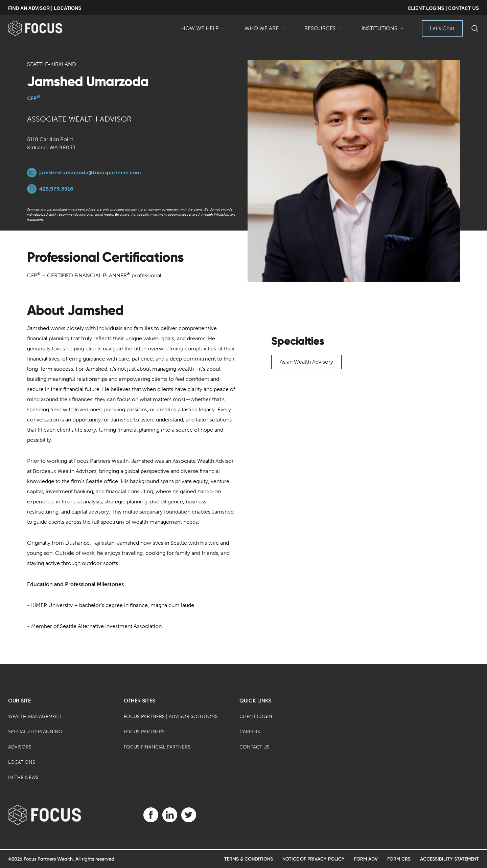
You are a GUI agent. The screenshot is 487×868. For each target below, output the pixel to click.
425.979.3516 (56, 189)
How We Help (203, 31)
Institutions (383, 31)
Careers (250, 732)
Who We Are (265, 31)
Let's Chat (442, 28)
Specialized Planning (35, 732)
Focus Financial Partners (157, 747)
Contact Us (254, 747)
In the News (23, 777)
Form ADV (366, 859)
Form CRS (399, 859)
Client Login (256, 717)
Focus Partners (144, 732)
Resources (323, 31)
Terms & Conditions (249, 859)
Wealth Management (35, 717)
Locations (22, 762)
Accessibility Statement (449, 859)
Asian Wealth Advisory (306, 362)
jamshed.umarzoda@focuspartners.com (90, 172)
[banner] (46, 28)
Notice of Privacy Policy (314, 859)
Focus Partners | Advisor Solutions (171, 717)
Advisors (20, 747)
